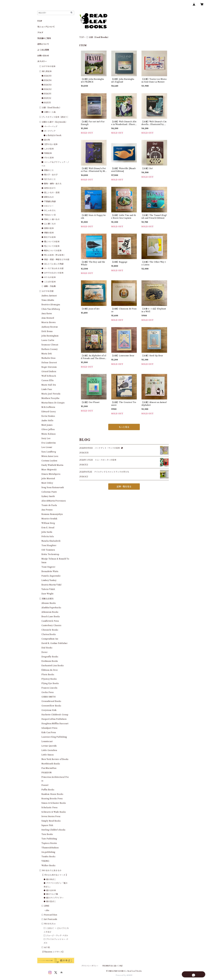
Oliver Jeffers (48, 429)
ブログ (40, 33)
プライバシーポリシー (90, 966)
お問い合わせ (43, 56)
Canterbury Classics (51, 625)
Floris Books (48, 674)
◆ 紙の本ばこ (50, 879)
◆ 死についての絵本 (51, 246)
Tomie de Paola (49, 505)
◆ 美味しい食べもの (51, 219)
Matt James (47, 425)
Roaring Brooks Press (52, 799)
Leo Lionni (47, 447)
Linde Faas (47, 389)
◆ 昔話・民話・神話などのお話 (55, 259)
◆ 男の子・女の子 (50, 175)
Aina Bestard (48, 318)
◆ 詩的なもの (48, 197)
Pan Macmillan (49, 768)
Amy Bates (47, 314)
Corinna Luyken (49, 461)
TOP (82, 37)
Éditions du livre (50, 670)
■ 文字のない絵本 (50, 144)
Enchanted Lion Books (53, 666)
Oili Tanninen (48, 550)
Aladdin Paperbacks (51, 608)
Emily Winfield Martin (52, 465)
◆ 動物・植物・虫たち (52, 184)
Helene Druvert (49, 363)
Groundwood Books (51, 701)
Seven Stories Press (51, 816)
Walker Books (48, 865)
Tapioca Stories (49, 843)
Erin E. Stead (48, 528)
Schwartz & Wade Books (54, 812)
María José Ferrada (51, 394)
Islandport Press (49, 728)
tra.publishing (48, 852)
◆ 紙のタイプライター (54, 898)
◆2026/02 (46, 89)
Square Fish (47, 825)
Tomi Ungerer (48, 567)
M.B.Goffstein (48, 407)
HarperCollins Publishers (54, 719)
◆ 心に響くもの (49, 224)
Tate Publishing (49, 839)
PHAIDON (47, 773)
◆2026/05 (46, 76)
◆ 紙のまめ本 (50, 890)
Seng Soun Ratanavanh (53, 487)
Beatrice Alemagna (51, 305)
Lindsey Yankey (49, 580)
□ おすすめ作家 (47, 291)
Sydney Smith (48, 496)
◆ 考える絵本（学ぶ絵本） (53, 255)
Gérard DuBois (49, 371)
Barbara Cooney (50, 349)
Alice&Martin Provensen (54, 501)
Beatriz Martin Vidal (51, 585)
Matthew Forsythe (51, 398)
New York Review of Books (55, 759)
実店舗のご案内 (44, 38)
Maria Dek (47, 354)
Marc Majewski (49, 470)
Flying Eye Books (50, 683)
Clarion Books (49, 634)
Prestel (45, 785)
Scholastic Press (50, 808)
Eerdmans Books (50, 661)
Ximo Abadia (48, 300)
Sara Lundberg (49, 452)
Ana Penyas (47, 510)
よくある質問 (43, 50)
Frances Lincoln (49, 688)
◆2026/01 (46, 94)
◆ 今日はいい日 (49, 215)
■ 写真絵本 (47, 153)
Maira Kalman (49, 434)
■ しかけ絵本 (48, 149)
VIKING (45, 861)
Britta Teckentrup (50, 554)
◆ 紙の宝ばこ (50, 901)
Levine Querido (49, 746)
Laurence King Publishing (54, 737)
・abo (46, 910)
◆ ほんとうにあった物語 (53, 264)
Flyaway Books (49, 679)
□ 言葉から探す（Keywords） (53, 122)
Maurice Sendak (49, 519)
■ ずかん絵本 (48, 158)
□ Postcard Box (49, 915)
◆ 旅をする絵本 (49, 237)
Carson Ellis (48, 380)
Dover (45, 652)
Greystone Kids (49, 710)
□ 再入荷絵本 (46, 71)
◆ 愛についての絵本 (51, 242)
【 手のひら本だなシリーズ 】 (55, 875)
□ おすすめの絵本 (47, 66)
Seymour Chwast (50, 345)
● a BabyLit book (53, 135)
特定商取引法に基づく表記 (113, 966)
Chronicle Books (50, 630)
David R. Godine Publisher (55, 643)
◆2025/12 (46, 98)
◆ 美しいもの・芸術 (51, 193)
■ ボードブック (49, 131)
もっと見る (124, 427)
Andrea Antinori (49, 296)
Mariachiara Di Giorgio (53, 403)
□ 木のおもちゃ (49, 924)
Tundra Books (48, 857)
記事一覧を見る (124, 487)
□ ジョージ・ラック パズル (56, 936)
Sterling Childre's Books (53, 830)
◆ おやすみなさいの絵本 (53, 273)
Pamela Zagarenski (51, 576)
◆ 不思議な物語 (49, 201)
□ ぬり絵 (46, 947)
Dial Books (47, 648)
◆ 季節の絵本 (48, 233)
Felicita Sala (48, 537)
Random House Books (52, 794)
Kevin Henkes (48, 416)
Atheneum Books (50, 612)
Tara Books (47, 834)
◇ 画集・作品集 (49, 286)
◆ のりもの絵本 (49, 277)
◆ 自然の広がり (49, 188)
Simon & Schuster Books (54, 803)
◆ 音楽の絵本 (48, 228)
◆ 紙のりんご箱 (51, 894)
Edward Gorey (49, 412)
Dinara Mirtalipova (51, 474)
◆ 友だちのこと (49, 179)
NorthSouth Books (51, 764)
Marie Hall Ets (49, 385)
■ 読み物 (46, 140)
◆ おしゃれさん (49, 210)
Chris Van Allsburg (51, 309)
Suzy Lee (46, 438)
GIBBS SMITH (49, 697)
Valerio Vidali (48, 589)
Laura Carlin (48, 340)
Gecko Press (48, 692)
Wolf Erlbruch (49, 376)
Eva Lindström (49, 443)
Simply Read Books (51, 821)
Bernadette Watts (50, 571)
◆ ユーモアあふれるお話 (53, 268)
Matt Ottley (47, 483)
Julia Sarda (47, 532)
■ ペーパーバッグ (49, 126)
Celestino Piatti (49, 492)
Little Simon (48, 755)
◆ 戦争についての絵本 (52, 251)
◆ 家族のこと (48, 170)
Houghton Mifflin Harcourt (55, 724)
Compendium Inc (50, 639)
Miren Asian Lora (50, 456)
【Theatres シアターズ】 (53, 952)
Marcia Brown (49, 322)
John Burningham (50, 336)
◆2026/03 (46, 85)
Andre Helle (47, 421)
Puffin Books (48, 790)
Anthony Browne (50, 327)
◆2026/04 (46, 80)
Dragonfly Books (50, 657)
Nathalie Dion (48, 358)
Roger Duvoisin (49, 367)
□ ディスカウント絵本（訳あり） (54, 117)
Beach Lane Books (51, 617)
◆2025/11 (46, 103)
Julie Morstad (48, 479)
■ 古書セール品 (49, 112)
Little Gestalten (49, 750)
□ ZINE (45, 906)
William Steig (48, 523)
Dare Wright (47, 594)
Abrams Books (49, 603)
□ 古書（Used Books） (50, 108)
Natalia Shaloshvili (51, 541)
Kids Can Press (49, 732)
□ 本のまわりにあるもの (50, 870)
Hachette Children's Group (55, 715)
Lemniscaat (47, 741)
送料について (43, 44)
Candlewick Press (50, 621)
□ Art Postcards (49, 919)
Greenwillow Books (51, 706)
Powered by (124, 975)
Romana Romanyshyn (52, 514)
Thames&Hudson (50, 848)
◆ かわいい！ (48, 206)
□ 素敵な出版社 (47, 599)
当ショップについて (46, 27)
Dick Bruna (47, 331)
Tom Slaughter (49, 545)
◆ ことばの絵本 (49, 282)
